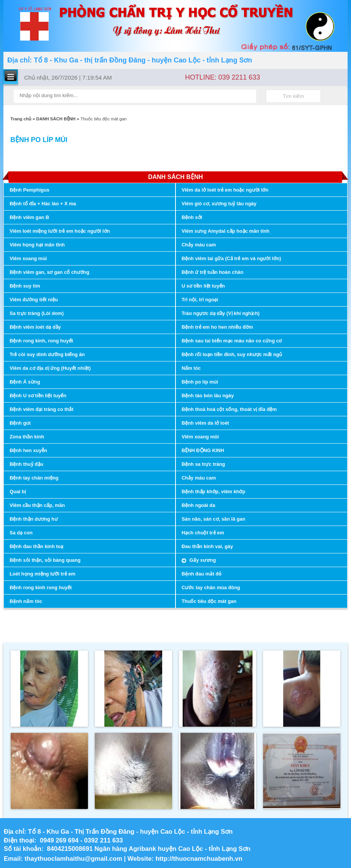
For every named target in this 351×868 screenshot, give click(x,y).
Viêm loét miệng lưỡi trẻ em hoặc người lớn (60, 231)
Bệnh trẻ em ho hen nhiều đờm (217, 327)
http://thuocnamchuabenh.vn (200, 859)
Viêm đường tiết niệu (34, 300)
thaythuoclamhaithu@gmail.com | (76, 859)
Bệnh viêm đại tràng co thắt (41, 409)
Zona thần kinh (27, 437)
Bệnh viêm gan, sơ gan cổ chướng (49, 272)
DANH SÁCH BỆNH (56, 119)
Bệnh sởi (192, 217)
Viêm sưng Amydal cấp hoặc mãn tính (226, 231)
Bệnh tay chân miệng (34, 478)
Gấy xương (202, 560)
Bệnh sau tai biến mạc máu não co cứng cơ (232, 341)
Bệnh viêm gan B (29, 217)
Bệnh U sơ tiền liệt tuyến (38, 396)
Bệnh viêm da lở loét (205, 423)
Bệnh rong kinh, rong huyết (41, 341)
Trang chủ (21, 119)
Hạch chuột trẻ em (203, 533)
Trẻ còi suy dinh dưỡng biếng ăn (47, 354)
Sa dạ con (21, 533)
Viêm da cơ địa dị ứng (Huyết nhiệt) (50, 368)
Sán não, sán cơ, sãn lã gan (213, 519)
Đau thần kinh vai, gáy (207, 546)
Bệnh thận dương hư (34, 519)
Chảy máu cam (199, 245)
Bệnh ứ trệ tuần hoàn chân (212, 272)
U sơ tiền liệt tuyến (203, 286)
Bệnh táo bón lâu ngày (208, 396)
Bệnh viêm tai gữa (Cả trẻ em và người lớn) (231, 258)
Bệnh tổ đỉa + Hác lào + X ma (43, 204)
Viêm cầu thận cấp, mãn (37, 505)
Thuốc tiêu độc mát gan (209, 601)
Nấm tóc (191, 368)
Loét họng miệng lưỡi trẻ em (42, 574)
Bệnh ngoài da (198, 505)
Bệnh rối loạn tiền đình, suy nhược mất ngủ (232, 354)
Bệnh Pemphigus (29, 190)
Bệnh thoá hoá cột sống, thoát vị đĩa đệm (229, 409)
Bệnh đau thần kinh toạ (36, 546)
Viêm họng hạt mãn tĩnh (37, 245)
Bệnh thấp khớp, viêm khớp (213, 492)
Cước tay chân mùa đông (211, 587)
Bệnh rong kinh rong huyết (41, 587)
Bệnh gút (20, 423)
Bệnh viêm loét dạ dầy (35, 327)
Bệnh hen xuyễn (28, 450)
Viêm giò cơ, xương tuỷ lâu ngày (219, 204)
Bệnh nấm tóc (26, 601)
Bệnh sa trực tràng (203, 464)
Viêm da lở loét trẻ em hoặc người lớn (225, 190)
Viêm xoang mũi (200, 437)
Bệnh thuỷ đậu (26, 464)
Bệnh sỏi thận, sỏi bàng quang (45, 560)
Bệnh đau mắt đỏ (202, 574)
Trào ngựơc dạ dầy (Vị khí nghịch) (221, 313)
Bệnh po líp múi (200, 382)
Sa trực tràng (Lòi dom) (37, 313)
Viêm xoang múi (28, 258)
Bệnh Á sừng (25, 382)
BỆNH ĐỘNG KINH (203, 450)
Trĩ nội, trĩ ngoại (200, 300)
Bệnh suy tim (25, 286)
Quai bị (18, 492)
